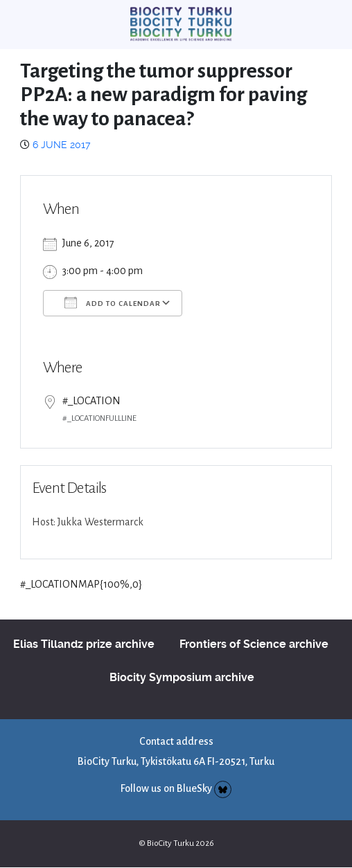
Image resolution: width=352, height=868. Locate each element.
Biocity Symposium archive (182, 677)
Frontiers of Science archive (254, 644)
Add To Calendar (113, 302)
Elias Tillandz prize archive (84, 644)
